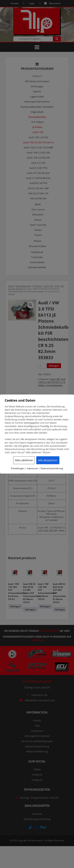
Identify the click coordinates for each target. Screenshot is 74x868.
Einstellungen (18, 468)
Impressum (33, 468)
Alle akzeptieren (48, 460)
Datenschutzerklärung (52, 468)
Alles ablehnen (24, 460)
